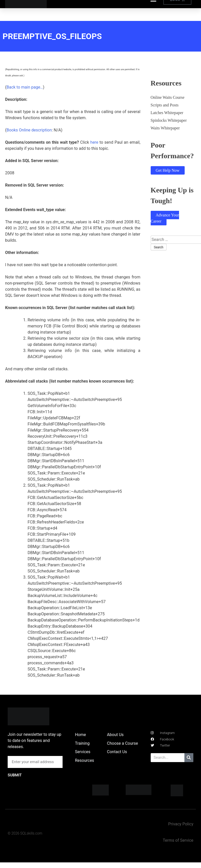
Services (82, 752)
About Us (115, 735)
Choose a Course (122, 743)
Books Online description (29, 130)
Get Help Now (168, 170)
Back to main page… (25, 87)
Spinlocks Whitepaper (169, 120)
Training (82, 743)
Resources (84, 760)
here (94, 142)
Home (80, 735)
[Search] (189, 758)
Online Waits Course (168, 97)
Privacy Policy (181, 824)
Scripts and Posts (165, 105)
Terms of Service (178, 840)
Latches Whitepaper (167, 113)
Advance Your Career (165, 218)
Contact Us (117, 752)
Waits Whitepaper (165, 128)
